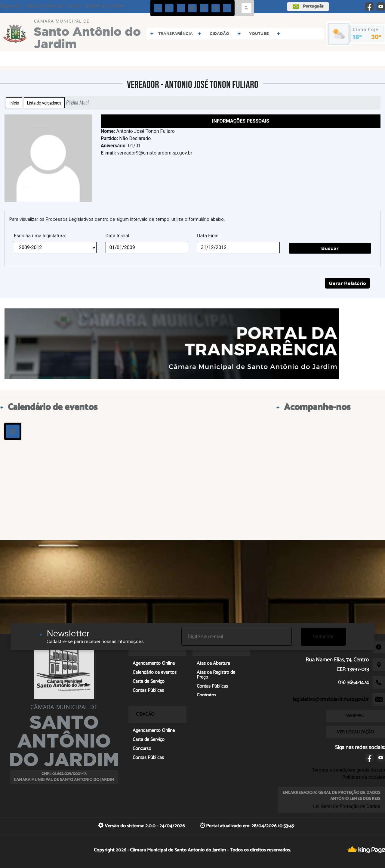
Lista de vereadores (44, 103)
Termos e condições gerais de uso (348, 770)
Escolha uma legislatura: (40, 236)
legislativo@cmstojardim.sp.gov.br (331, 699)
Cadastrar (323, 637)
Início (14, 103)
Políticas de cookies (364, 777)
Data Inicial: (118, 236)
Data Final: (208, 236)
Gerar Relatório (347, 283)
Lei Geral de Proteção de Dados (347, 806)
